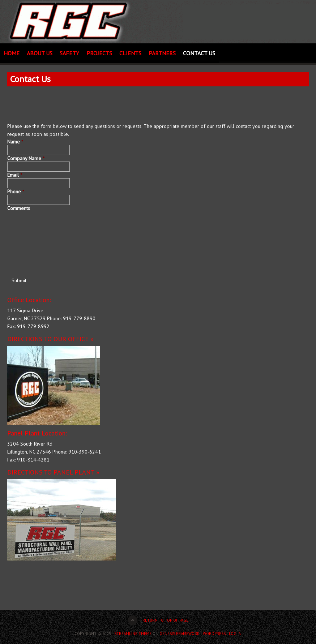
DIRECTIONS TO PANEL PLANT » (53, 472)
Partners (162, 53)
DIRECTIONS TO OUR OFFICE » (50, 339)
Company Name (26, 158)
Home (12, 53)
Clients (130, 53)
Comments (19, 208)
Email (15, 175)
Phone (16, 192)
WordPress (214, 634)
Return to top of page (165, 620)
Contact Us (199, 53)
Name (15, 142)
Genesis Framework (180, 634)
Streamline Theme (133, 634)
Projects (99, 53)
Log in (235, 634)
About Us (40, 53)
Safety (69, 53)
